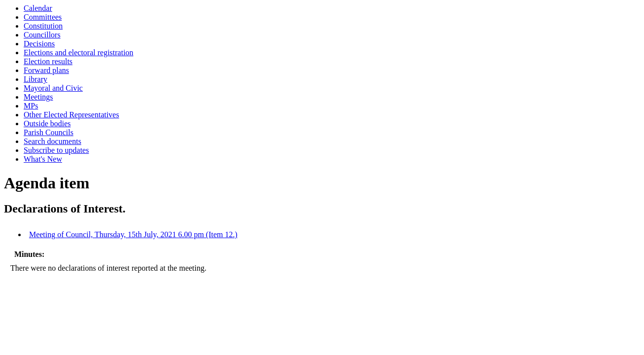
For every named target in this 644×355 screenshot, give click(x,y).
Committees (43, 17)
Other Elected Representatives (71, 115)
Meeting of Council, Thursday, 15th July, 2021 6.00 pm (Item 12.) (133, 234)
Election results (48, 61)
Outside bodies (47, 124)
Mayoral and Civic (53, 88)
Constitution (43, 26)
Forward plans (46, 70)
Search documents (52, 141)
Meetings (38, 97)
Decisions (39, 44)
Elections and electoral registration (79, 53)
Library (35, 79)
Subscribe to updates (56, 150)
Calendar (38, 8)
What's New (43, 159)
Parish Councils (49, 132)
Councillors (42, 35)
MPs (31, 106)
